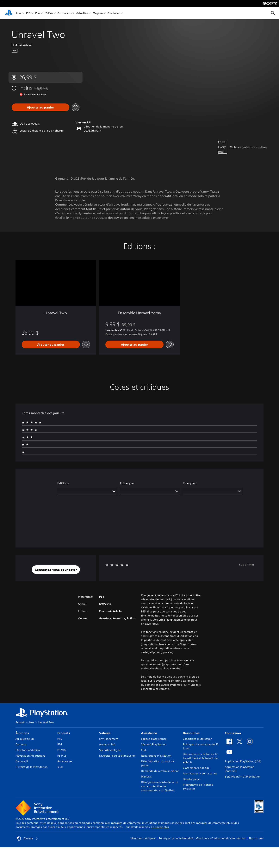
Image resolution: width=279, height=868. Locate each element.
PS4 (37, 13)
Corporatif (22, 761)
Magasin (98, 13)
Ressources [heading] (191, 733)
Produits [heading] (64, 733)
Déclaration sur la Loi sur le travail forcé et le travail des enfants (201, 758)
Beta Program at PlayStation (243, 777)
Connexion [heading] (233, 733)
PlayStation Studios (28, 750)
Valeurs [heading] (105, 733)
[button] (56, 570)
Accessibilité (107, 744)
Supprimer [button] (247, 565)
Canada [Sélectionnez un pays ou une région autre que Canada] (27, 839)
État (144, 750)
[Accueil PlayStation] (9, 13)
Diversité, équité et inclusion (117, 756)
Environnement (109, 739)
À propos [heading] (22, 733)
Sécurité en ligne (110, 750)
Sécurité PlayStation (154, 744)
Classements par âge (196, 768)
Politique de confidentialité (176, 838)
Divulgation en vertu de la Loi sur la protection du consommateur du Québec (160, 786)
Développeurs (192, 779)
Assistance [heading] (149, 733)
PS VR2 (62, 750)
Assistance (114, 13)
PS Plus (49, 13)
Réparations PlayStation (156, 756)
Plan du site (256, 838)
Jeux (19, 13)
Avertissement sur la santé (200, 773)
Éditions (63, 483)
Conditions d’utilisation (198, 739)
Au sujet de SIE (25, 739)
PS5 (28, 13)
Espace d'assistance (154, 739)
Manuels (146, 777)
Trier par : (190, 483)
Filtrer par (127, 483)
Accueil (20, 722)
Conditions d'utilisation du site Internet (221, 838)
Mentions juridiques (143, 838)
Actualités (82, 13)
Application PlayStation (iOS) (243, 761)
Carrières (21, 744)
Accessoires (65, 13)
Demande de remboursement (160, 771)
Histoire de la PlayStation (31, 767)
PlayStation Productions (30, 756)
